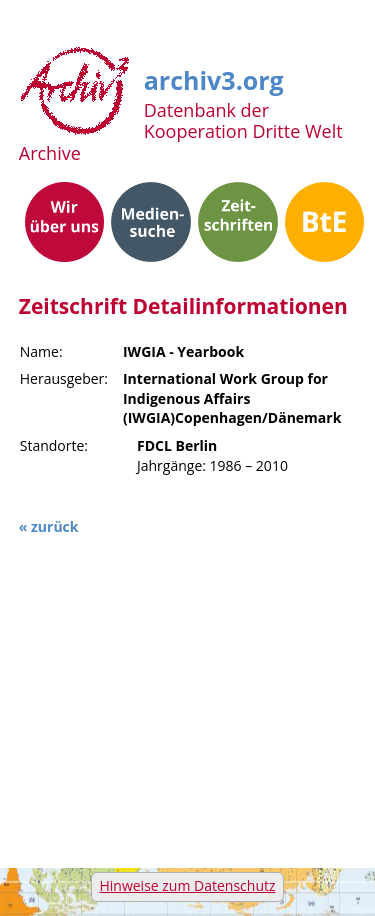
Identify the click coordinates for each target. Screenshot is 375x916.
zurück (54, 526)
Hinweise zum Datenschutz (187, 885)
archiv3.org (214, 77)
